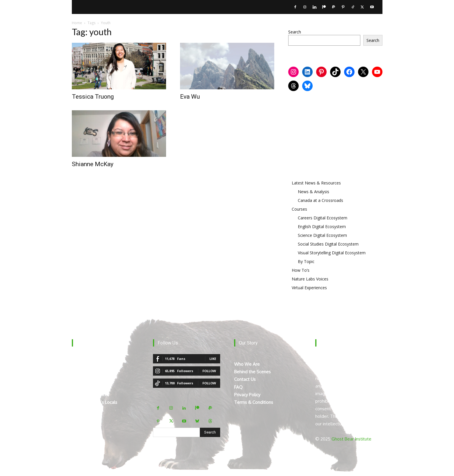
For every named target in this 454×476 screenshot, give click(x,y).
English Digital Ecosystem (322, 227)
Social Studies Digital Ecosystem (328, 244)
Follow (209, 371)
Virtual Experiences (309, 288)
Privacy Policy (247, 395)
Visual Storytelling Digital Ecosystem (332, 253)
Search (295, 32)
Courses (299, 209)
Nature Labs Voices (310, 279)
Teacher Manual (88, 410)
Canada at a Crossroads (321, 200)
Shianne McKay (93, 164)
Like (213, 359)
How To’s (301, 270)
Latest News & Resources (316, 183)
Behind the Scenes (252, 372)
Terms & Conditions (254, 402)
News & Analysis (314, 192)
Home (77, 23)
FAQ (238, 387)
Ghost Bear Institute (351, 439)
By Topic (306, 261)
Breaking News (86, 372)
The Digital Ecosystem (94, 364)
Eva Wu (190, 97)
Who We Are (247, 364)
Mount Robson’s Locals (95, 402)
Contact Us (245, 379)
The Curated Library (91, 387)
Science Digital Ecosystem (322, 235)
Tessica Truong (93, 97)
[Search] (210, 432)
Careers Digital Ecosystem (323, 218)
